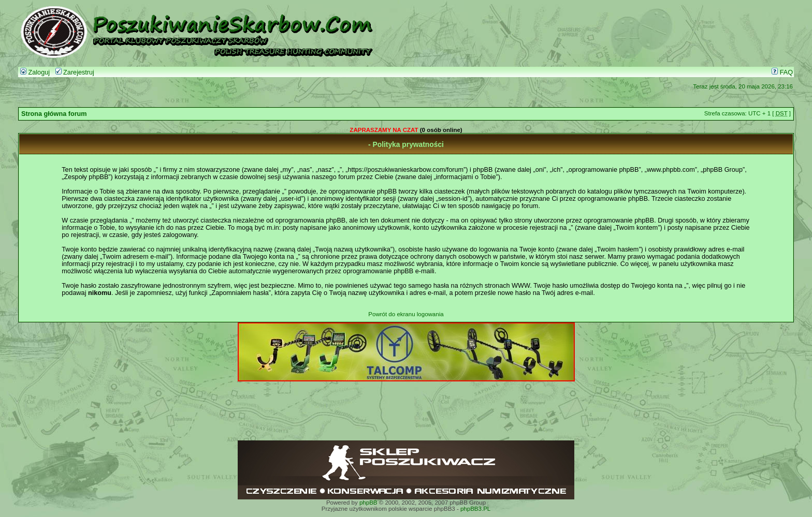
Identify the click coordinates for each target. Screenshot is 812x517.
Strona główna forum (54, 114)
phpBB (368, 503)
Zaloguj (35, 72)
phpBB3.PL (475, 509)
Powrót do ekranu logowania (406, 314)
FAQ (782, 72)
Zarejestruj (75, 72)
